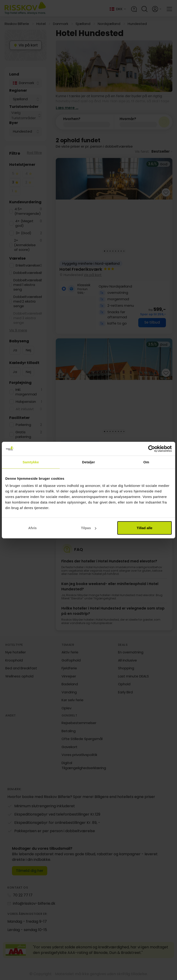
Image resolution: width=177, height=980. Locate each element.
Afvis (32, 528)
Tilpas (89, 528)
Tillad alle (145, 528)
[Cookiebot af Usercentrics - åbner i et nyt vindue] (152, 449)
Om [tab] (146, 462)
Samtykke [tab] (31, 462)
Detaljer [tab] (88, 462)
